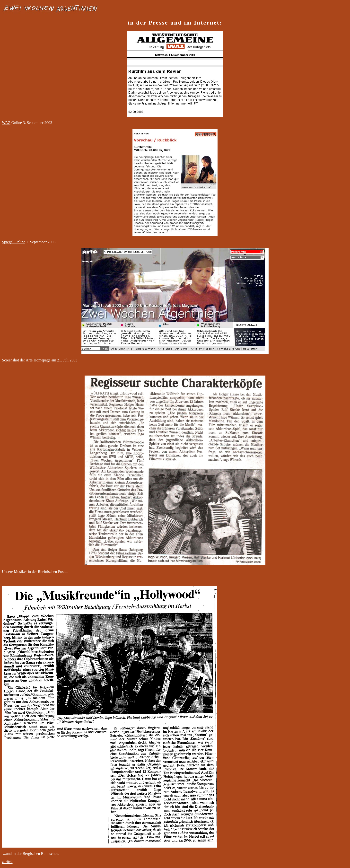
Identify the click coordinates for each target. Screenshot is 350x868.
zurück (7, 862)
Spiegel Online (14, 242)
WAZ (6, 123)
